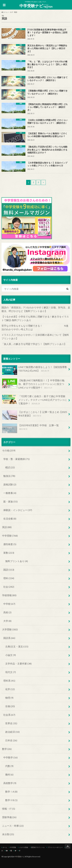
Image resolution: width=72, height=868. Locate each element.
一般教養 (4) (10, 493)
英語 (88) (7, 527)
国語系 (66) (9, 638)
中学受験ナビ (36, 6)
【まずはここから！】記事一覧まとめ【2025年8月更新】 (35, 415)
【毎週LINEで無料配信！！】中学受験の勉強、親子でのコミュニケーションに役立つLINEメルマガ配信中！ (33, 384)
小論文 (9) (11, 655)
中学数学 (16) (10, 757)
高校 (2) (7, 612)
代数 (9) (9, 766)
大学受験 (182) (10, 629)
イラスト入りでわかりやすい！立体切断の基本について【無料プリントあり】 (35, 337)
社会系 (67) (9, 715)
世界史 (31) (11, 723)
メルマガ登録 (24, 847)
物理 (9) (9, 698)
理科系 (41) (9, 681)
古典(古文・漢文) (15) (17, 646)
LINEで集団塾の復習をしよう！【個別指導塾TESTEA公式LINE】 (34, 370)
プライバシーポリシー (55, 847)
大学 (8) (7, 621)
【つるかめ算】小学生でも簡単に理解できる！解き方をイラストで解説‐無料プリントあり (35, 318)
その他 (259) (9, 450)
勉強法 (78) (9, 476)
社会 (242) (9, 587)
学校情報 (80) (9, 595)
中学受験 (13, 847)
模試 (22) (10, 467)
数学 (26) (7, 749)
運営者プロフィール (38, 847)
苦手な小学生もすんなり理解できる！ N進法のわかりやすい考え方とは (35, 327)
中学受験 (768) (10, 536)
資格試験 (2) (10, 484)
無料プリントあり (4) (17, 561)
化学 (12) (10, 689)
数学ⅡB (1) (11, 800)
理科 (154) (9, 578)
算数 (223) (9, 553)
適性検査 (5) (10, 544)
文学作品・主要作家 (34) (18, 664)
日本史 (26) (11, 740)
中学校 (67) (9, 604)
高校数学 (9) (10, 783)
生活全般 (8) (10, 519)
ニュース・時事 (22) (13, 826)
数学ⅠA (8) (11, 792)
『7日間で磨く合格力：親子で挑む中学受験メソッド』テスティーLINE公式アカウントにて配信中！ (34, 400)
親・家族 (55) (10, 501)
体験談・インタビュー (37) (18, 510)
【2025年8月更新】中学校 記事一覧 (30, 428)
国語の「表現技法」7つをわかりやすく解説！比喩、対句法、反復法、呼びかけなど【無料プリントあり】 (36, 309)
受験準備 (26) (9, 817)
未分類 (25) (8, 834)
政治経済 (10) (12, 732)
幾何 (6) (9, 774)
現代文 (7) (11, 672)
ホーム (5, 847)
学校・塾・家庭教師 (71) (16, 459)
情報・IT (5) (9, 809)
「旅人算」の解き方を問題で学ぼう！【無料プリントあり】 (34, 344)
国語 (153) (9, 570)
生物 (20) (10, 706)
